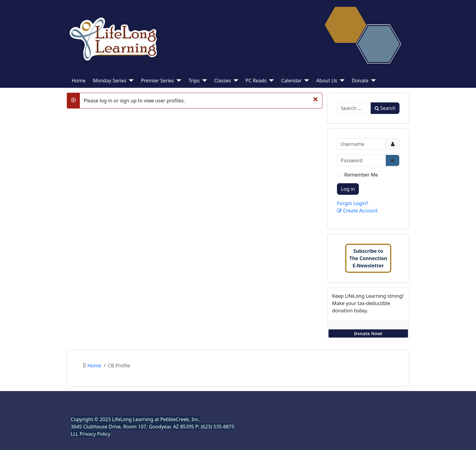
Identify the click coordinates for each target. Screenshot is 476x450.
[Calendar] (305, 81)
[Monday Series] (130, 81)
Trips (194, 81)
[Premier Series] (178, 81)
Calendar (291, 81)
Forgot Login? (353, 203)
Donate (360, 81)
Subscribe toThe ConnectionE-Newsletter (368, 258)
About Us (327, 81)
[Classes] (235, 81)
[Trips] (203, 81)
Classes (223, 81)
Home (79, 81)
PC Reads (256, 81)
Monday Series (110, 81)
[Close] (315, 99)
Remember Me (361, 175)
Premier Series (157, 81)
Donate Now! (368, 333)
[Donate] (372, 81)
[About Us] (341, 81)
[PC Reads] (270, 81)
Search (385, 108)
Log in (348, 189)
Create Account (357, 211)
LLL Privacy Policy (90, 434)
